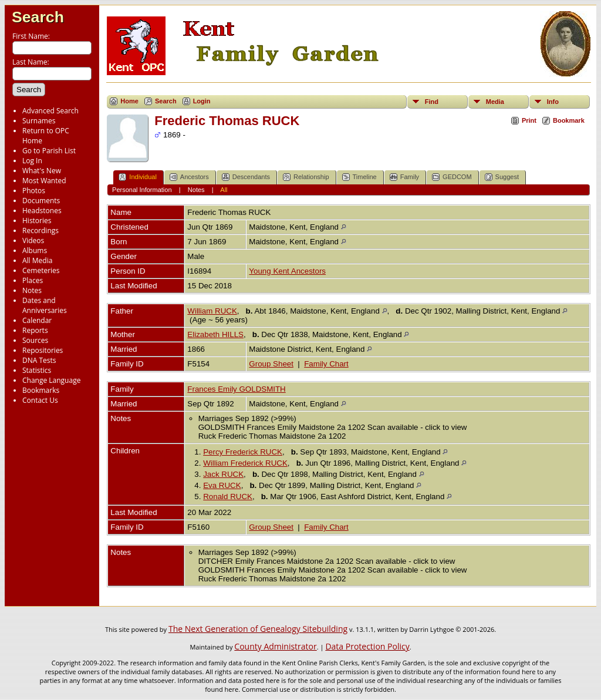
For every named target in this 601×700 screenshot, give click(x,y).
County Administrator (275, 646)
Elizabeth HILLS (215, 334)
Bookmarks (41, 390)
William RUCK (212, 311)
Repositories (43, 350)
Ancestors (189, 177)
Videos (33, 240)
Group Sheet (271, 364)
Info (553, 102)
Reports (35, 330)
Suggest (502, 177)
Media (495, 102)
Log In (32, 161)
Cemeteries (41, 270)
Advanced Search (50, 111)
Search (38, 17)
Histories (37, 221)
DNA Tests (39, 360)
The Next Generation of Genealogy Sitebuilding (258, 629)
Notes (32, 290)
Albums (35, 250)
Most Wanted (44, 181)
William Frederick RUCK (245, 463)
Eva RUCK (222, 485)
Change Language (51, 380)
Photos (34, 191)
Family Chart (326, 364)
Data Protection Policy (367, 646)
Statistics (37, 370)
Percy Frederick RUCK (243, 452)
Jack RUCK (223, 474)
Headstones (42, 211)
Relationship (306, 177)
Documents (41, 201)
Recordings (40, 230)
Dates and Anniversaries (45, 305)
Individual (137, 177)
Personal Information (142, 190)
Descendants (246, 177)
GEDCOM (452, 177)
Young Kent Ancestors (287, 271)
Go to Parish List (49, 151)
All (224, 190)
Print (529, 120)
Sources (35, 340)
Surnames (39, 121)
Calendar (37, 320)
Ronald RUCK (228, 497)
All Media (37, 260)
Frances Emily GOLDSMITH (236, 389)
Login (202, 101)
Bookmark (569, 120)
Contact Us (40, 400)
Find (432, 102)
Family (404, 177)
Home (129, 101)
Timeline (359, 177)
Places (33, 280)
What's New (42, 171)
